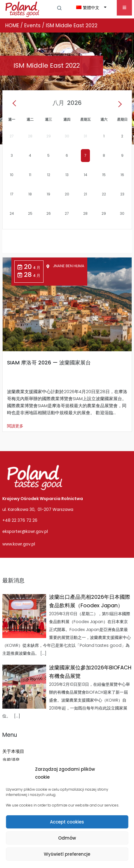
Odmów (67, 838)
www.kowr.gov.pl (19, 544)
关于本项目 (13, 751)
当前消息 (11, 760)
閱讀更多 (15, 426)
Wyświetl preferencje (67, 854)
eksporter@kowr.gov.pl (25, 531)
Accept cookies (67, 822)
